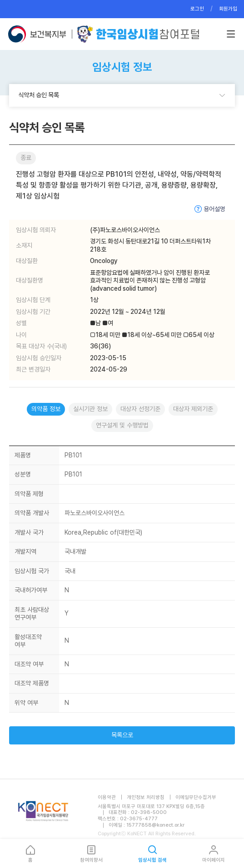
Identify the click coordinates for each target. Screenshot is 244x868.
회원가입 (228, 9)
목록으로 (122, 735)
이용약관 (107, 797)
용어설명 (214, 209)
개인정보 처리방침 (146, 797)
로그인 (197, 9)
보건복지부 (40, 34)
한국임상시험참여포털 (138, 34)
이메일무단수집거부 (196, 797)
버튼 (231, 34)
